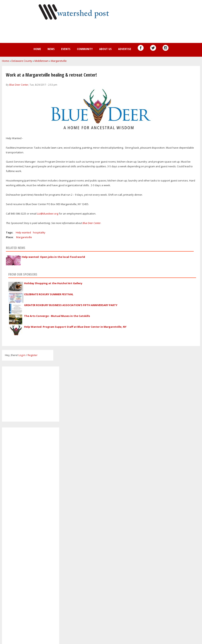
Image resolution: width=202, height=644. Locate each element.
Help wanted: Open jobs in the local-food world (53, 257)
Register (33, 355)
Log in (22, 355)
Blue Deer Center (19, 85)
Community (85, 49)
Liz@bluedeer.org (48, 214)
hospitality (39, 232)
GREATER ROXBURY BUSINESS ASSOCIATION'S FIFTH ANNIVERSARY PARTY (71, 305)
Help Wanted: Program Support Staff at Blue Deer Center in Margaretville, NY (75, 327)
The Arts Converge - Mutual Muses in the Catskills (57, 316)
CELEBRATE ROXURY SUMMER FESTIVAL (49, 294)
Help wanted (23, 232)
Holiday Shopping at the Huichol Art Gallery (53, 283)
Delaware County (22, 61)
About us (105, 49)
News (51, 49)
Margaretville (59, 61)
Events (66, 49)
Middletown (42, 61)
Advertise (125, 49)
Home (37, 49)
